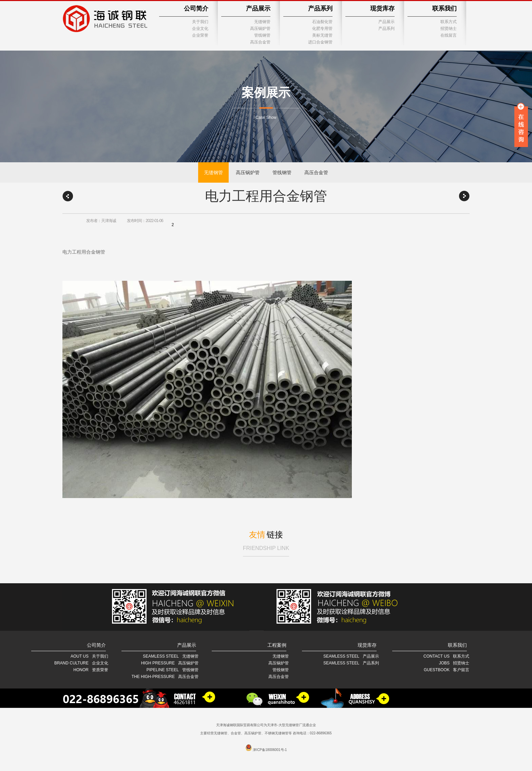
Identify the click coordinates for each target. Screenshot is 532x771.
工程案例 (277, 645)
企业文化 (200, 29)
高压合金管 (260, 42)
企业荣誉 (200, 35)
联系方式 (449, 22)
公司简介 (196, 8)
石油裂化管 (322, 22)
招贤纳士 (449, 29)
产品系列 (320, 8)
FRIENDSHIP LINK (266, 548)
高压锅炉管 (260, 29)
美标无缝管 (322, 35)
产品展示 (258, 8)
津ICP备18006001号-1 (270, 750)
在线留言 (449, 35)
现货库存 (382, 8)
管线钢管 (262, 35)
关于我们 (200, 22)
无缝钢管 (262, 22)
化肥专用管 (322, 29)
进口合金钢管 (320, 42)
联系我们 (444, 8)
